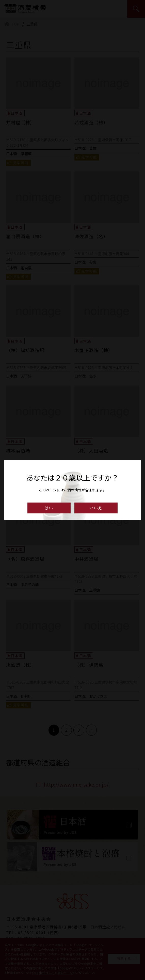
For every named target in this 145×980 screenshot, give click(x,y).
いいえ (96, 508)
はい (49, 508)
